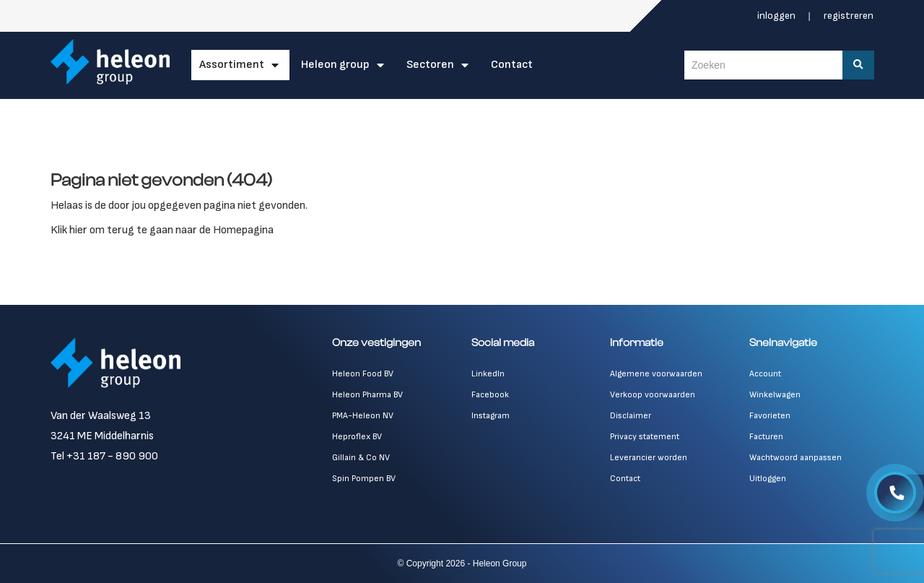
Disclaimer (631, 416)
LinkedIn (488, 374)
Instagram (491, 416)
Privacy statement (645, 437)
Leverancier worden (649, 458)
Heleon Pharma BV (367, 395)
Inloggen (777, 16)
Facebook (490, 395)
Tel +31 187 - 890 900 (104, 456)
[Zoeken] (858, 65)
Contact (512, 65)
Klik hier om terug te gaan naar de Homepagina (162, 230)
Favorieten (770, 416)
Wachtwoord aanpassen (796, 458)
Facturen (766, 437)
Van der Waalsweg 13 (101, 416)
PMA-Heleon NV (363, 416)
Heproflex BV (357, 437)
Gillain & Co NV (361, 458)
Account (765, 374)
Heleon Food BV (363, 374)
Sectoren (430, 65)
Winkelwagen (775, 395)
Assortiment (232, 65)
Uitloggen (768, 479)
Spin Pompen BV (364, 479)
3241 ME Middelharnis (102, 436)
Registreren (849, 16)
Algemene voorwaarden (656, 374)
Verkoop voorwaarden (653, 395)
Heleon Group (335, 65)
